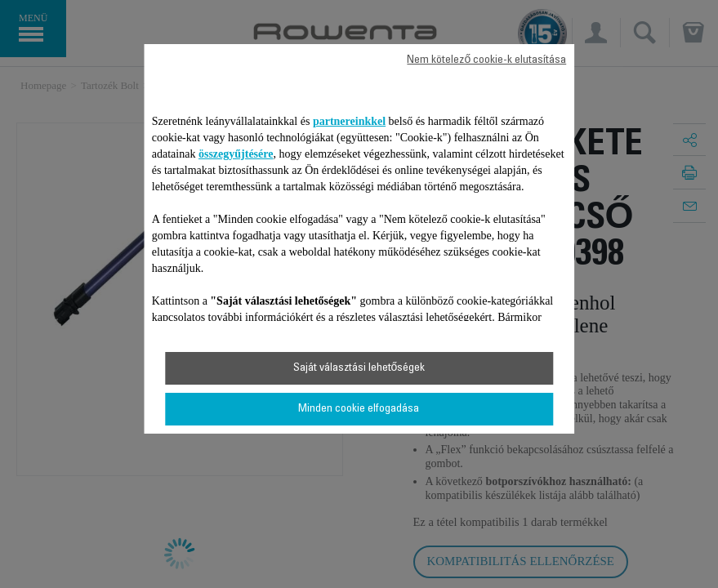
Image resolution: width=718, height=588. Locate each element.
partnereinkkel (349, 121)
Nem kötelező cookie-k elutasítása (486, 60)
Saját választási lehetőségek (359, 368)
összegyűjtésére (236, 154)
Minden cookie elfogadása (359, 409)
